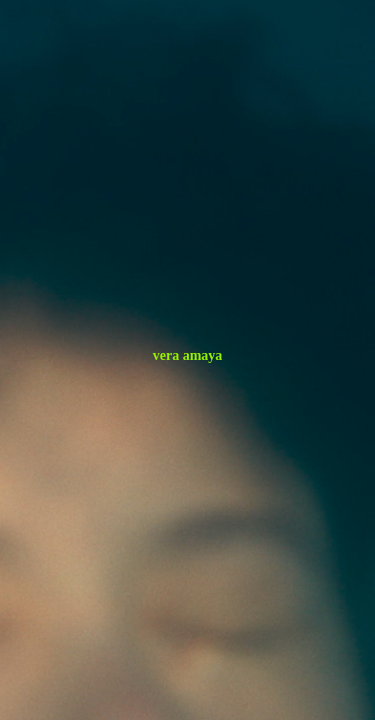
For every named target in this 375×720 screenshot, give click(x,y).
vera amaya (188, 355)
